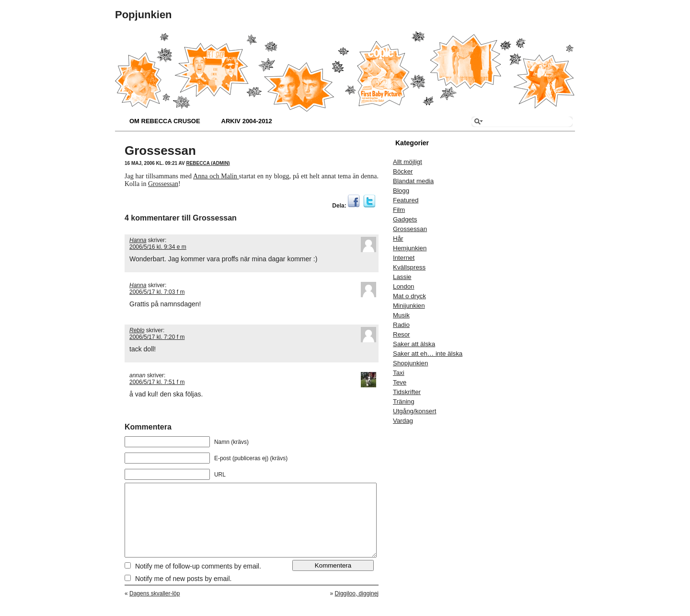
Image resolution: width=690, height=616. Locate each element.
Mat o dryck (409, 296)
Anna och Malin (216, 176)
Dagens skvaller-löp (155, 608)
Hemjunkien (410, 248)
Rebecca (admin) (208, 163)
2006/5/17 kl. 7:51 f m (157, 382)
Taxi (399, 373)
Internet (404, 258)
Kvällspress (409, 267)
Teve (400, 382)
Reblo (137, 330)
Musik (401, 315)
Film (399, 210)
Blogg (401, 191)
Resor (402, 334)
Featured (406, 200)
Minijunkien (409, 306)
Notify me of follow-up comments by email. (198, 581)
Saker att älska (414, 344)
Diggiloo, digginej (357, 608)
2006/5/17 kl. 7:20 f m (157, 337)
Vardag (403, 421)
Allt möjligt (408, 162)
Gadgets (405, 219)
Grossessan (160, 151)
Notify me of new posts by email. (184, 593)
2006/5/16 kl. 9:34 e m (158, 247)
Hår (398, 238)
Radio (401, 325)
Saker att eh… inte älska (428, 354)
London (403, 286)
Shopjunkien (410, 363)
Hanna (138, 240)
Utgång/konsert (414, 411)
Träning (404, 401)
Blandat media (413, 181)
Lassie (402, 277)
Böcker (403, 171)
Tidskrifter (407, 392)
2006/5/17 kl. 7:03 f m (157, 292)
